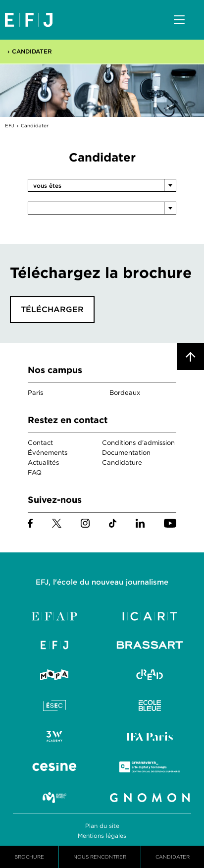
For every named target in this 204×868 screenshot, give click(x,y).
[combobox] (102, 185)
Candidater (32, 51)
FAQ (35, 472)
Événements (48, 453)
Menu (179, 20)
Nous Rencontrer (100, 857)
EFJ (29, 20)
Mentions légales (102, 836)
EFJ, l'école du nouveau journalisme (102, 582)
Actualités (43, 462)
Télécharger (52, 309)
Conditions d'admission (138, 443)
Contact (40, 443)
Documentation (126, 453)
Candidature (122, 462)
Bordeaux (125, 393)
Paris (35, 393)
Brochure (29, 857)
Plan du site (102, 826)
